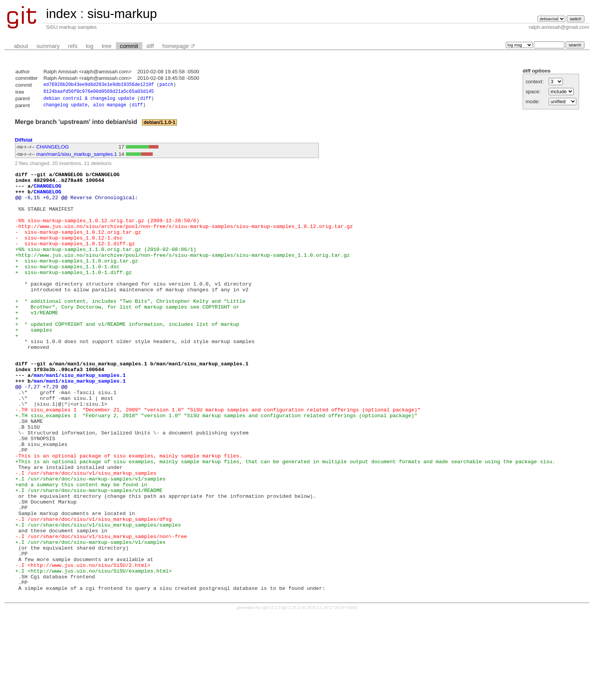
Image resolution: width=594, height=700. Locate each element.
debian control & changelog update (89, 100)
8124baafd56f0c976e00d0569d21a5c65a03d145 (99, 93)
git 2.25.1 (291, 693)
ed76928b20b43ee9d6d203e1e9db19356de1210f (99, 85)
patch (166, 85)
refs (73, 46)
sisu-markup (122, 14)
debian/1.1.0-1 (159, 125)
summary (48, 46)
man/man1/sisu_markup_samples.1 (77, 157)
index (61, 14)
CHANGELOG (53, 149)
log (90, 46)
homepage (176, 46)
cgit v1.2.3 (271, 693)
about (21, 46)
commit (129, 46)
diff (150, 46)
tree (106, 46)
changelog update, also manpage (85, 108)
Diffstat (24, 142)
